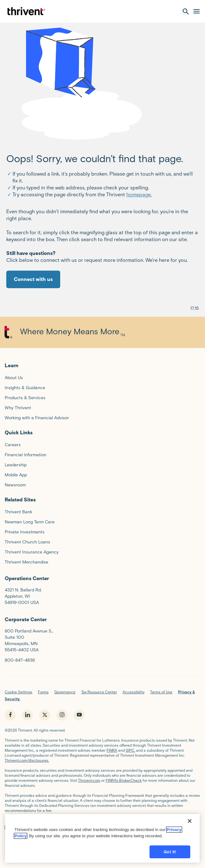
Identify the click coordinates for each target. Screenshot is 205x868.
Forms (43, 692)
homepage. (139, 195)
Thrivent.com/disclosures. (27, 760)
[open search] (186, 11)
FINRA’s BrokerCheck (124, 780)
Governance (65, 692)
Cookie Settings (18, 692)
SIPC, (130, 750)
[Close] (190, 826)
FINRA (112, 750)
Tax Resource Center (99, 692)
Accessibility (134, 692)
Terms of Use (161, 692)
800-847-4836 (20, 660)
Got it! (170, 857)
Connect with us (33, 279)
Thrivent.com (89, 780)
